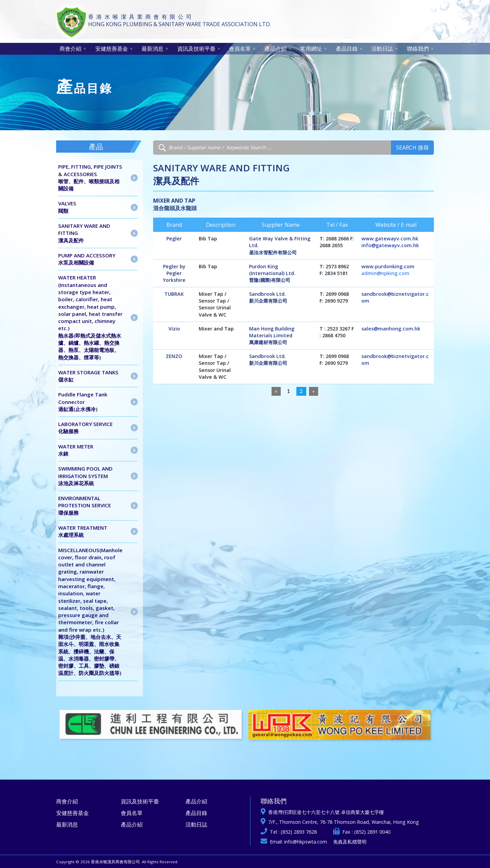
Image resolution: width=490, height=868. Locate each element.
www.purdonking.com (388, 266)
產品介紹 (276, 49)
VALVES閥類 (67, 207)
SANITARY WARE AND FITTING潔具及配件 (84, 233)
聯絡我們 (418, 49)
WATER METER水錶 (76, 450)
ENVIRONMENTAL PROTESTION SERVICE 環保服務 (85, 505)
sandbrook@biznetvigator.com (395, 297)
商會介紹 (70, 49)
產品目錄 (347, 49)
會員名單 (240, 49)
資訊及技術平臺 (196, 49)
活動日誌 (382, 49)
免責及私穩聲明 (350, 842)
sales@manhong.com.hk (391, 329)
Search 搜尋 (412, 148)
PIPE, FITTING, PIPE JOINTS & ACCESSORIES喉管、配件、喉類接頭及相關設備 (90, 177)
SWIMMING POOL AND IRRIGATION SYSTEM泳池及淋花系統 (85, 476)
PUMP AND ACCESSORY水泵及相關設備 (87, 259)
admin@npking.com (385, 273)
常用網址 (311, 49)
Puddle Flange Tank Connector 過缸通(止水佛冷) (83, 402)
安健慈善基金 (112, 49)
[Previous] (276, 391)
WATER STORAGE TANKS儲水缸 (88, 376)
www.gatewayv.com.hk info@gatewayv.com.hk (390, 242)
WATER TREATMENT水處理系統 (83, 531)
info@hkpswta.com (306, 842)
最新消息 (152, 49)
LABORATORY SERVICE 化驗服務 (85, 428)
